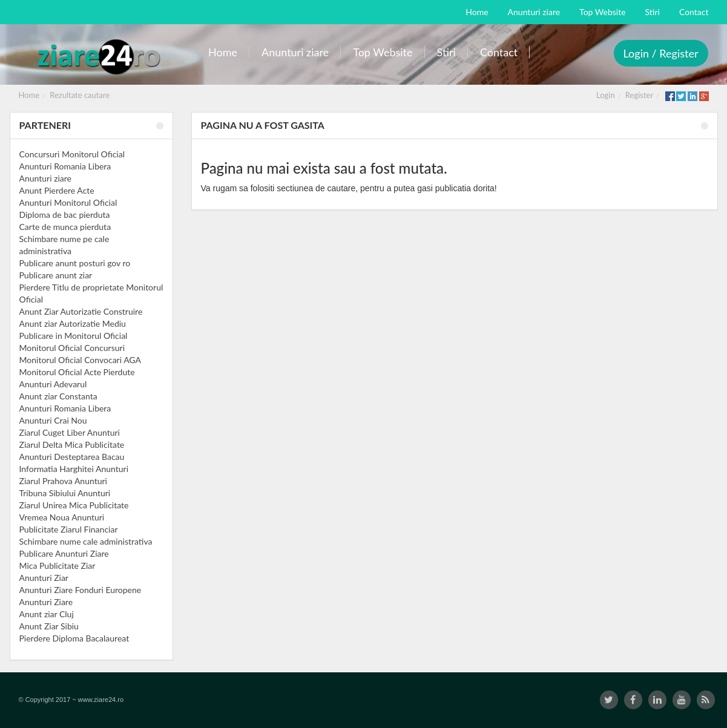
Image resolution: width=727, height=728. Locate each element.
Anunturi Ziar (44, 578)
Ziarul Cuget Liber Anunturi (70, 432)
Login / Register (661, 53)
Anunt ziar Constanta (58, 396)
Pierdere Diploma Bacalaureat (74, 638)
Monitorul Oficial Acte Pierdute (77, 372)
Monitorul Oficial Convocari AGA (81, 360)
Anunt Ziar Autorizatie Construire (81, 311)
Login (606, 95)
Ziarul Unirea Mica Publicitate (74, 505)
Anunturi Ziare (46, 602)
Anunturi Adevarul (53, 384)
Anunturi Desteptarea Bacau (72, 457)
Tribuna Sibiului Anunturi (65, 493)
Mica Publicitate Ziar (58, 566)
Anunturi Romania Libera (65, 166)
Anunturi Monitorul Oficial (68, 202)
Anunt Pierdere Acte (57, 190)
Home (29, 95)
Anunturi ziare (46, 178)
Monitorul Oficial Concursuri (72, 348)
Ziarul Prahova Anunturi (63, 481)
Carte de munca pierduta (65, 227)
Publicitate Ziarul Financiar (69, 529)
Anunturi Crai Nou (53, 420)
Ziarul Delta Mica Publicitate (72, 444)
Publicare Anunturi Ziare (64, 553)
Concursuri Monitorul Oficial (72, 154)
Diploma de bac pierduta (65, 215)
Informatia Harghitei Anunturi (74, 469)
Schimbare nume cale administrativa (86, 541)
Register (639, 95)
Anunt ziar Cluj (47, 614)
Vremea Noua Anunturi (62, 517)
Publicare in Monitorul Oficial (74, 336)
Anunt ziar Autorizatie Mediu (73, 323)
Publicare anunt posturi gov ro (75, 263)
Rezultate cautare (80, 95)
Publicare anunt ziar (56, 275)
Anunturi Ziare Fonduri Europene (81, 590)
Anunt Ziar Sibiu (49, 626)
